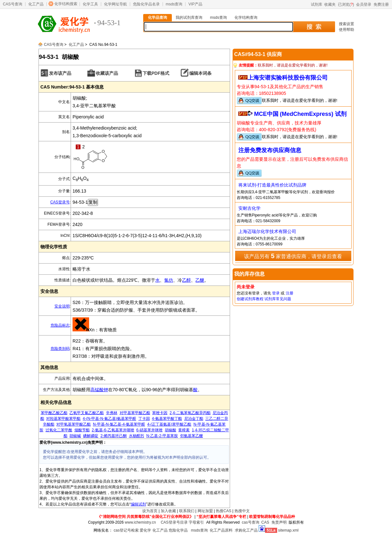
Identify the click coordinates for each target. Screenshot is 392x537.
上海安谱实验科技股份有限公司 (288, 78)
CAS (265, 522)
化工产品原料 (221, 530)
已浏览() (346, 4)
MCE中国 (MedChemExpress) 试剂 (300, 114)
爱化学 (145, 530)
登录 (276, 293)
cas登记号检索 (126, 530)
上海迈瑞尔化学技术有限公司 (267, 231)
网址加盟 (205, 511)
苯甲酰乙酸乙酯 (54, 413)
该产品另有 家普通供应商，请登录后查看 (293, 256)
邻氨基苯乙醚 (192, 436)
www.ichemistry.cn (140, 522)
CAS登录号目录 (174, 522)
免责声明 (279, 522)
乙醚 (200, 280)
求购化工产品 (246, 530)
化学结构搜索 (66, 4)
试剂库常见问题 (278, 299)
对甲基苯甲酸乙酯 (135, 413)
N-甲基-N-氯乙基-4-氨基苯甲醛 (119, 424)
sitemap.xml (288, 530)
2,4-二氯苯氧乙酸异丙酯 (190, 413)
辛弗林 (112, 413)
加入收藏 (168, 511)
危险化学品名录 (146, 4)
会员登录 (364, 4)
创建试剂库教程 (250, 299)
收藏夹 (330, 4)
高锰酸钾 (99, 390)
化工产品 (36, 4)
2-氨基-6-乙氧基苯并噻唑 (113, 430)
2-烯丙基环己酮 (114, 436)
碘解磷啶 (91, 436)
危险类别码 (60, 349)
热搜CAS (224, 511)
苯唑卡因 (160, 413)
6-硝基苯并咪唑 (149, 430)
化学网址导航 (115, 4)
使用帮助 (346, 30)
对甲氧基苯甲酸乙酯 (73, 424)
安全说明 (62, 306)
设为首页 (150, 511)
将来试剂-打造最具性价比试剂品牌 (273, 185)
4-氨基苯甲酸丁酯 (167, 419)
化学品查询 (157, 18)
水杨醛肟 (136, 436)
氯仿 (169, 280)
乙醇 (186, 280)
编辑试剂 (138, 504)
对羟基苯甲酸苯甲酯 (63, 419)
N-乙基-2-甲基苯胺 (162, 436)
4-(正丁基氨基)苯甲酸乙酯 (169, 424)
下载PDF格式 (156, 73)
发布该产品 (60, 73)
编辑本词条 (200, 73)
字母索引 (196, 522)
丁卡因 (144, 419)
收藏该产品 (107, 73)
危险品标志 (60, 325)
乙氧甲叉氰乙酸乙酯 (87, 413)
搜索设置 (346, 24)
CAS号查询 (13, 4)
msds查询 (174, 4)
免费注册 (381, 4)
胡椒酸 (171, 430)
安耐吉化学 (249, 208)
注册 (290, 293)
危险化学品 (178, 530)
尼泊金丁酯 (194, 419)
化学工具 (90, 4)
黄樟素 (184, 430)
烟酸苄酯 (82, 430)
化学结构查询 (246, 18)
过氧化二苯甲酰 (59, 430)
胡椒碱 (75, 436)
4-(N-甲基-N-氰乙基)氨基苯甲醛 (109, 419)
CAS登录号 (60, 202)
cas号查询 (251, 522)
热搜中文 (242, 511)
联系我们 (187, 511)
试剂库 (317, 4)
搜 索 (314, 27)
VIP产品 (195, 4)
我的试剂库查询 (189, 18)
